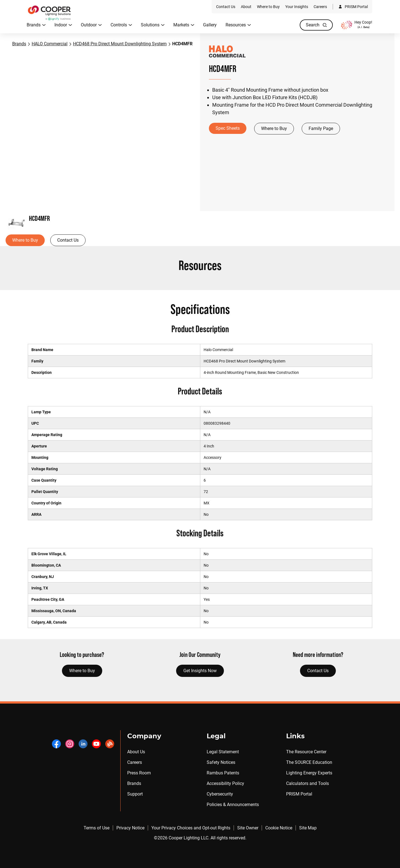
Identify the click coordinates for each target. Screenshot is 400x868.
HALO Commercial (50, 44)
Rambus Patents (223, 773)
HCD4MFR (182, 44)
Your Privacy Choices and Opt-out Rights (191, 828)
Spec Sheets (228, 128)
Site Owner (248, 828)
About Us (136, 752)
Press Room (139, 773)
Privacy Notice (130, 828)
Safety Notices (221, 762)
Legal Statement (223, 752)
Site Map (308, 828)
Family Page (321, 128)
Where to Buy (274, 128)
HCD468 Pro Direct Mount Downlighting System (120, 44)
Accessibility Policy (225, 783)
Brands (19, 44)
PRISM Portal (299, 794)
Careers (135, 762)
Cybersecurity (220, 794)
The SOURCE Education (309, 762)
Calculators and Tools (307, 783)
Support (135, 794)
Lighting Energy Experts (309, 773)
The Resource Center (306, 752)
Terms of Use (97, 828)
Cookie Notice (279, 828)
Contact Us (68, 240)
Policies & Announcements (233, 805)
